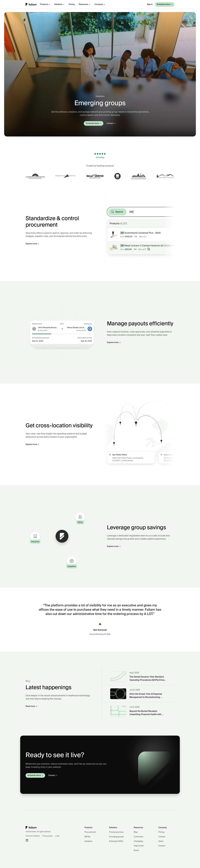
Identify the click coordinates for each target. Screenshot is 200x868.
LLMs (57, 836)
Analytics (88, 841)
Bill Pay (87, 837)
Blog (136, 832)
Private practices (116, 832)
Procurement (90, 832)
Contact (162, 837)
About (161, 841)
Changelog (138, 841)
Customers (138, 837)
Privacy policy (47, 836)
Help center (139, 846)
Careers (162, 846)
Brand (136, 850)
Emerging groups (116, 837)
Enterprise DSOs (116, 841)
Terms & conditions (33, 836)
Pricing (161, 832)
